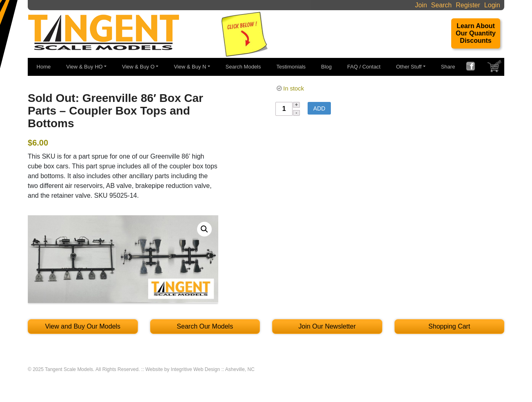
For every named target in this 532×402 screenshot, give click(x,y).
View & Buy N (190, 67)
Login (492, 5)
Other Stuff (409, 67)
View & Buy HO (84, 67)
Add (319, 108)
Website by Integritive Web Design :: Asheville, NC (200, 369)
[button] (204, 229)
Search (442, 5)
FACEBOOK (474, 67)
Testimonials (291, 67)
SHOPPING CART (495, 68)
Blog (326, 67)
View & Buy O (138, 67)
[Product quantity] (284, 109)
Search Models (243, 67)
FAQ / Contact (364, 67)
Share (448, 67)
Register (468, 5)
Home (44, 67)
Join (421, 5)
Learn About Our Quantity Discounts (476, 33)
